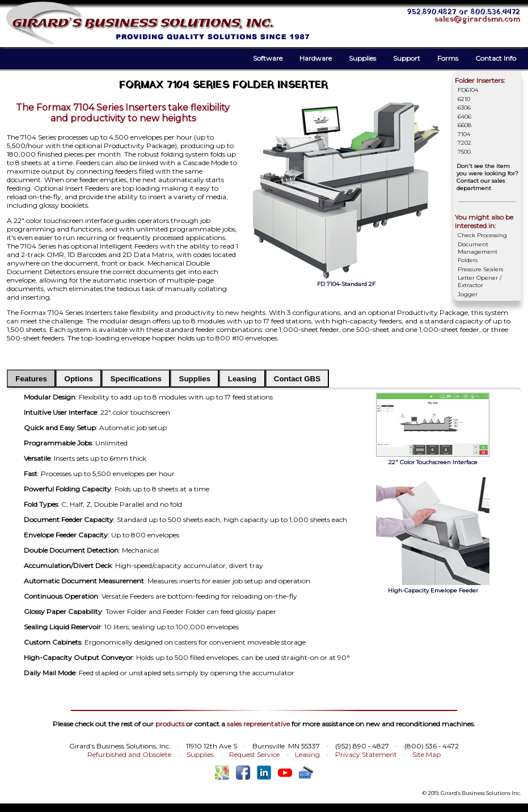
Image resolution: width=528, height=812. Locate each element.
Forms (448, 58)
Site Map (426, 754)
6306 (464, 108)
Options (79, 379)
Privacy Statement (366, 754)
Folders (468, 260)
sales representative (258, 724)
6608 (464, 125)
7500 (464, 152)
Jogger (468, 294)
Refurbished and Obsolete (129, 754)
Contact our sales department (481, 184)
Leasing (242, 379)
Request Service (254, 754)
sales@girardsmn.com (477, 20)
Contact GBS (297, 379)
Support (407, 58)
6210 (464, 99)
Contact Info (496, 58)
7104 (464, 134)
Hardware (316, 58)
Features (31, 379)
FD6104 (468, 90)
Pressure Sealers (480, 269)
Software (268, 58)
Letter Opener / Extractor (480, 281)
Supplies (362, 58)
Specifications (136, 379)
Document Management (478, 248)
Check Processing (482, 235)
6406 (464, 117)
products (170, 724)
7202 (464, 143)
